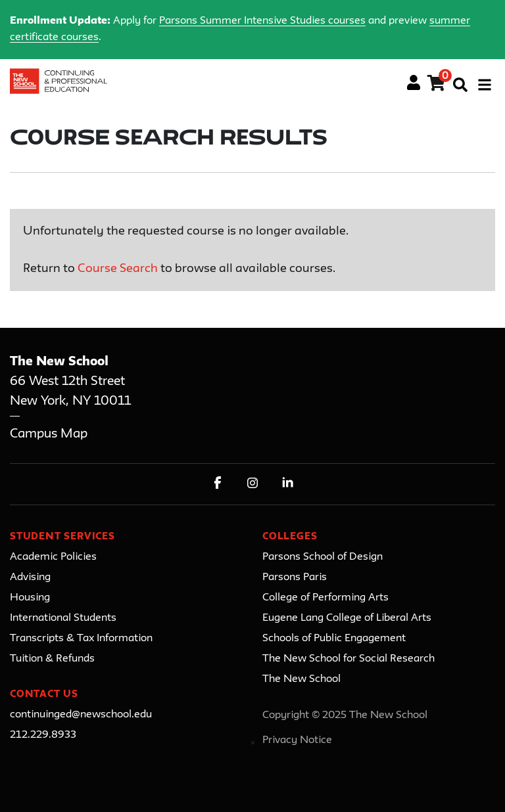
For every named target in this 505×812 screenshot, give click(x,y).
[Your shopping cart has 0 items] (437, 85)
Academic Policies (53, 557)
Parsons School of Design (323, 557)
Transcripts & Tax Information (81, 639)
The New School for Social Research (349, 659)
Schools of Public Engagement (334, 639)
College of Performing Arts (325, 598)
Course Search (118, 269)
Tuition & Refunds (52, 659)
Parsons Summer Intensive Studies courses (262, 21)
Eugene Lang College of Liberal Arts (347, 618)
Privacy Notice (297, 740)
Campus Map (49, 434)
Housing (30, 598)
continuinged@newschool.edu (81, 715)
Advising (30, 577)
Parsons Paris (295, 577)
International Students (63, 618)
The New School (301, 679)
